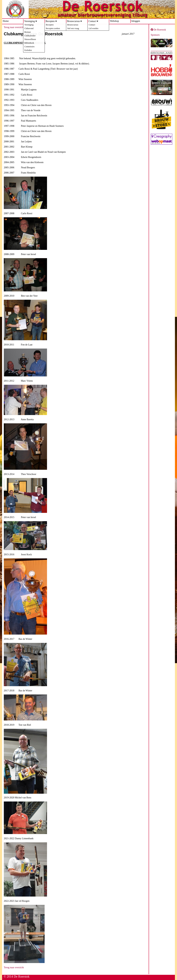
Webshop (114, 21)
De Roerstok (158, 30)
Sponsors (155, 35)
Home (6, 21)
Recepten (50, 21)
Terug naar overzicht (14, 27)
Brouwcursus (73, 21)
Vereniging (29, 21)
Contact (92, 21)
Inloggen (136, 21)
